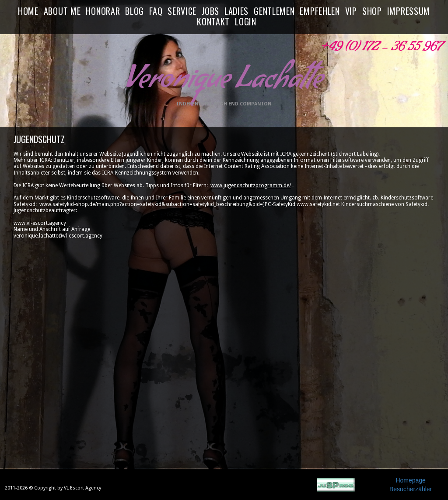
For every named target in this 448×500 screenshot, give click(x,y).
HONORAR (103, 11)
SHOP (372, 11)
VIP (351, 11)
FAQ (156, 11)
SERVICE (182, 11)
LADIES (236, 11)
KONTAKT (213, 22)
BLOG (135, 11)
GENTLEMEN (274, 11)
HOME (28, 11)
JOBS (210, 11)
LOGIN (246, 22)
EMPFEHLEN (320, 11)
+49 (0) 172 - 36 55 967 (381, 49)
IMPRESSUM (409, 11)
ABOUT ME (62, 11)
